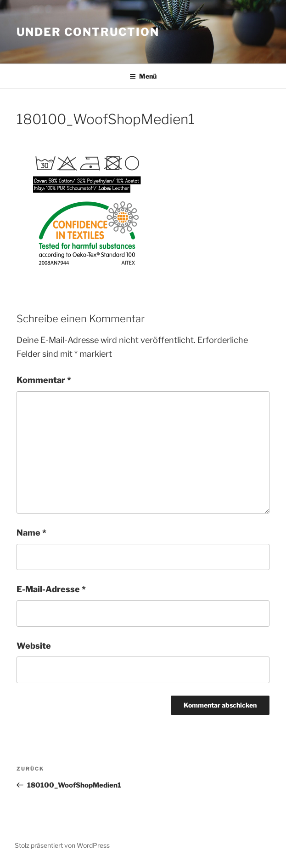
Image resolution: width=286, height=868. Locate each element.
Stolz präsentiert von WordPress (62, 845)
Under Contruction (88, 32)
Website (34, 646)
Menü (143, 76)
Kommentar (44, 380)
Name (31, 533)
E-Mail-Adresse (51, 589)
